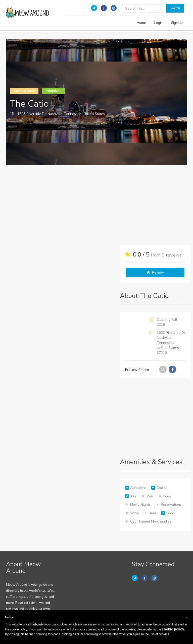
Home (141, 23)
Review (155, 272)
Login (158, 23)
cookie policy (173, 629)
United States (94, 114)
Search (175, 8)
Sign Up (177, 23)
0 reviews (172, 255)
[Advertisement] (100, 205)
